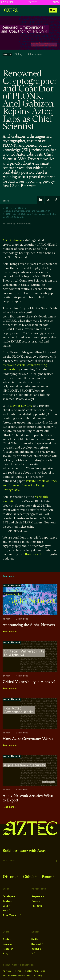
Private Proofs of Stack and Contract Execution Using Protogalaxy (30, 485)
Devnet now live (21, 406)
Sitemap (38, 976)
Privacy (7, 971)
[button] (53, 10)
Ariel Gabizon (12, 240)
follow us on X (32, 554)
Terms (18, 971)
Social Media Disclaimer (16, 976)
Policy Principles (35, 971)
